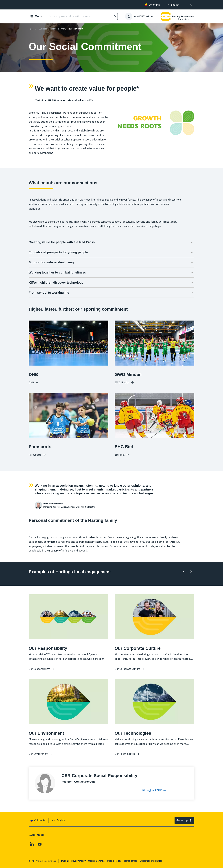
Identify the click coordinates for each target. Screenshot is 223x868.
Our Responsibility (47, 29)
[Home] (31, 29)
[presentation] (173, 5)
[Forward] (191, 572)
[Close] (191, 5)
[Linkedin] (32, 844)
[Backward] (184, 572)
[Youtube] (40, 844)
